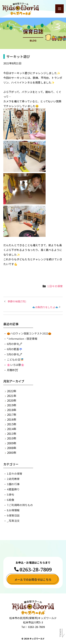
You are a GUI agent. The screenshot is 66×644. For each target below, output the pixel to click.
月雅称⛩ (13, 370)
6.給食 (11, 500)
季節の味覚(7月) (17, 301)
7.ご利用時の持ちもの (20, 505)
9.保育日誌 (13, 515)
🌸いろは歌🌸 (16, 365)
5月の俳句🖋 (15, 354)
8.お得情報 (13, 510)
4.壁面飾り (13, 489)
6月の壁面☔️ (15, 349)
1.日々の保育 (55, 286)
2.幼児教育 (13, 479)
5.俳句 (11, 494)
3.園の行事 (13, 484)
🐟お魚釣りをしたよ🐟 (45, 307)
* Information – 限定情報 (22, 339)
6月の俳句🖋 (15, 344)
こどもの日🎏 (15, 359)
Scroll (61, 634)
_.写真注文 (13, 521)
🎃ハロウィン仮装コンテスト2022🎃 (29, 333)
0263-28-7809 (36, 570)
